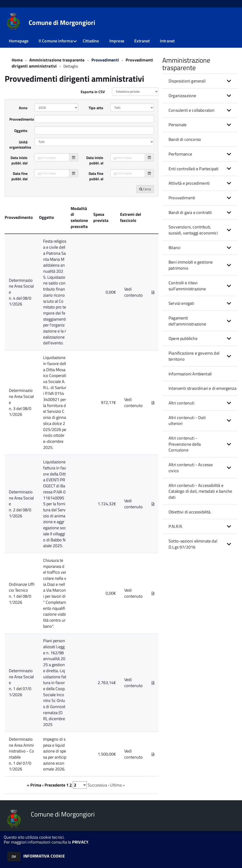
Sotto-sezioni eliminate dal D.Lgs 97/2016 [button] (193, 544)
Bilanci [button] (175, 248)
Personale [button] (178, 125)
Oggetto (21, 131)
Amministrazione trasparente (57, 60)
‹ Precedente (54, 785)
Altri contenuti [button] (181, 403)
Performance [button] (180, 154)
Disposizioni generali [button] (187, 81)
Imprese (117, 41)
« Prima (34, 785)
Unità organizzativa (20, 145)
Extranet (142, 41)
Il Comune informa (56, 41)
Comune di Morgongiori (62, 23)
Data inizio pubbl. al (95, 160)
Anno (23, 108)
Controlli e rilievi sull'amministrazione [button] (187, 286)
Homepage (19, 41)
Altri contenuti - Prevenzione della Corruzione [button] (185, 444)
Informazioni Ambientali (190, 374)
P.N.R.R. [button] (176, 526)
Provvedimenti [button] (182, 198)
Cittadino (91, 41)
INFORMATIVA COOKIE (44, 856)
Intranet (167, 41)
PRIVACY (80, 842)
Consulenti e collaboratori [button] (192, 110)
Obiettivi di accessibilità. (190, 512)
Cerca (145, 189)
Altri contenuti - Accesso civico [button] (191, 468)
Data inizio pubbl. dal (19, 160)
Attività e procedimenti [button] (189, 183)
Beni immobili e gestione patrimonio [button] (191, 265)
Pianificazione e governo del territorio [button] (194, 356)
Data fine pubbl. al (96, 176)
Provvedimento (20, 119)
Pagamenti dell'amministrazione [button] (187, 321)
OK (14, 856)
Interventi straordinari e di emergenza (202, 388)
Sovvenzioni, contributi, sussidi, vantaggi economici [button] (193, 230)
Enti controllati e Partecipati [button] (194, 169)
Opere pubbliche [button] (183, 338)
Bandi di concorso (185, 139)
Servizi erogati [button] (181, 303)
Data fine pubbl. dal (19, 176)
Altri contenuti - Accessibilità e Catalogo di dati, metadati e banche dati (200, 491)
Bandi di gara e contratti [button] (190, 212)
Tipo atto (96, 108)
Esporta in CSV (93, 92)
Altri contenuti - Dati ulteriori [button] (187, 421)
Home (17, 60)
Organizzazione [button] (182, 96)
